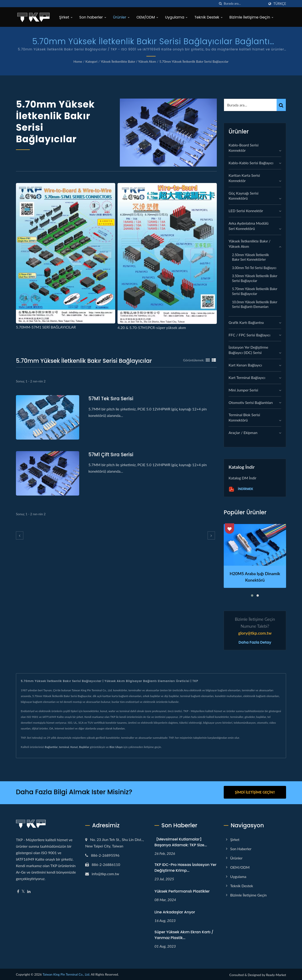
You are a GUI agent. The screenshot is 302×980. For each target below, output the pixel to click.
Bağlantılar (51, 747)
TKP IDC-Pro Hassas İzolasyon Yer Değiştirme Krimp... (185, 867)
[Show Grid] (208, 360)
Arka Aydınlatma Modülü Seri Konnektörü (249, 226)
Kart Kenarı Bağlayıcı (245, 365)
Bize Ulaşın (116, 747)
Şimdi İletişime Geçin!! (255, 792)
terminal (64, 747)
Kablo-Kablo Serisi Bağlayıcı (251, 163)
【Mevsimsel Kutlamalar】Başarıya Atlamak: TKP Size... (181, 841)
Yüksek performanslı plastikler (182, 890)
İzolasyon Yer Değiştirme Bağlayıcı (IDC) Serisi (248, 350)
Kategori (91, 61)
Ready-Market (276, 974)
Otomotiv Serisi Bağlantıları (251, 402)
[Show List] (214, 360)
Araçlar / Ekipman (243, 433)
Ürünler (121, 17)
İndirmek (241, 489)
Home (78, 61)
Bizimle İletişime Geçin (252, 17)
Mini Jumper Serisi (243, 390)
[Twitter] (23, 891)
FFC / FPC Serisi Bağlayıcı (249, 335)
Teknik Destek (208, 17)
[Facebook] (18, 891)
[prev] (20, 535)
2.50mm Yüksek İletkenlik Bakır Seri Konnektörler (251, 257)
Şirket (66, 17)
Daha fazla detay (255, 642)
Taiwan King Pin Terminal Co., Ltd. (66, 973)
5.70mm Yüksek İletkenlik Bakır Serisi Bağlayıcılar (194, 61)
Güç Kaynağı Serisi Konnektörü (243, 196)
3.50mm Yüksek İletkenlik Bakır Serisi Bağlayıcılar (255, 278)
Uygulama (176, 17)
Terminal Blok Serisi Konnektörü (244, 417)
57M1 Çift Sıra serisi (112, 454)
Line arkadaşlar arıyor (175, 911)
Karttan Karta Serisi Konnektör (244, 178)
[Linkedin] (29, 891)
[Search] (244, 4)
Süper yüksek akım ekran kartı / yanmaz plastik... (184, 934)
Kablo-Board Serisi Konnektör (244, 148)
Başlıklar (84, 747)
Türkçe (280, 4)
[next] (211, 535)
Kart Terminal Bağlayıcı (247, 377)
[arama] (220, 4)
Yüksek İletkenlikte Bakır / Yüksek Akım (128, 61)
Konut (74, 747)
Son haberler (93, 17)
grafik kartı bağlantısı (246, 322)
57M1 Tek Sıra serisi (112, 399)
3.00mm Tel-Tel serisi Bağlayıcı (254, 268)
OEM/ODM (147, 17)
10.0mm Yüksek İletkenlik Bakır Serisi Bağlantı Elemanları (255, 304)
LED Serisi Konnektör (246, 211)
